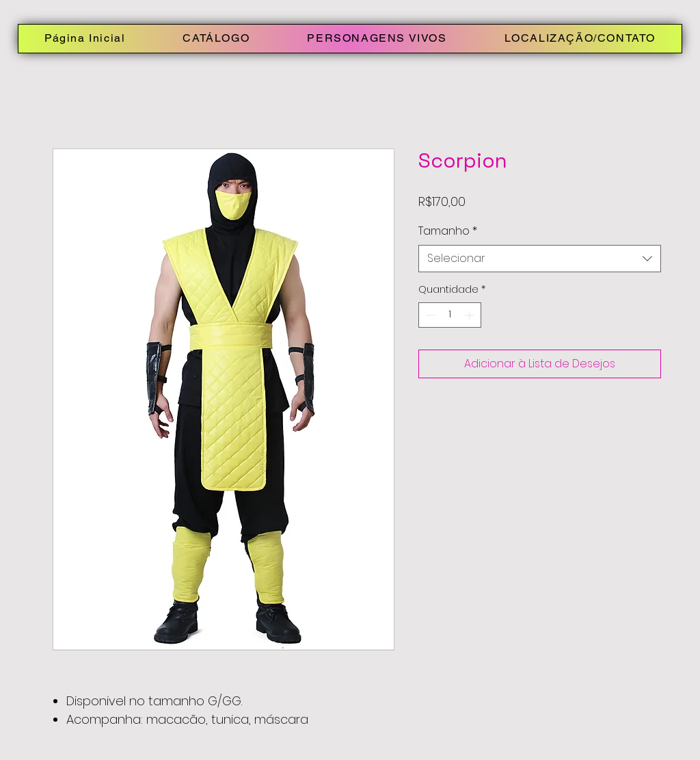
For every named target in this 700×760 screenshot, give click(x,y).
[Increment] (471, 315)
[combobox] (540, 259)
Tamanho (448, 231)
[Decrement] (429, 315)
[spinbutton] (450, 315)
